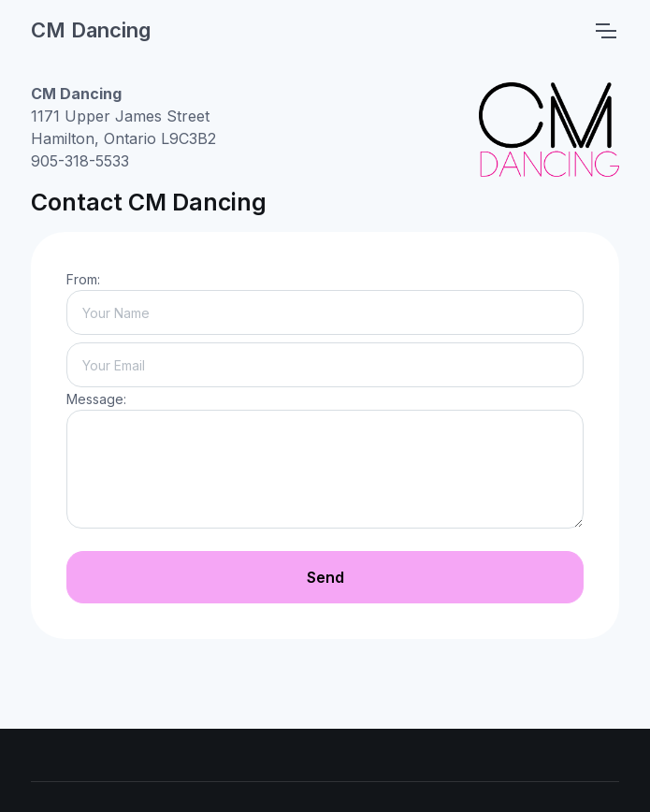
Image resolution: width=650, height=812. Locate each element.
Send (325, 577)
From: (83, 279)
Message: (96, 399)
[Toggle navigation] (605, 31)
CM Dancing (91, 30)
